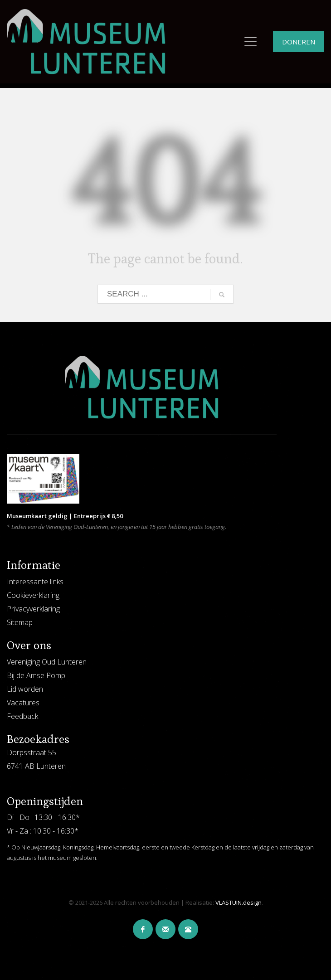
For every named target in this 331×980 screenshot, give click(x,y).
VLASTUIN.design (239, 902)
